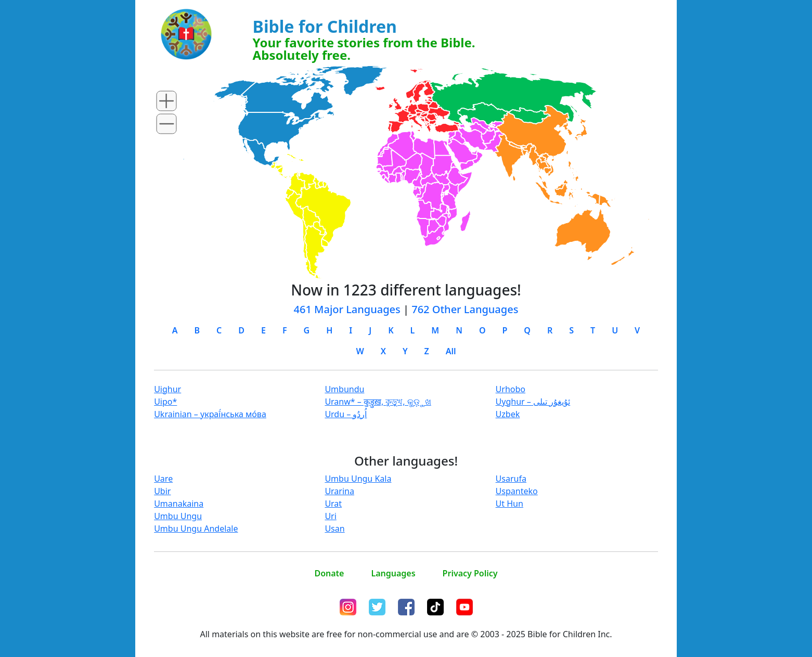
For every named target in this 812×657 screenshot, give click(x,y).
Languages (393, 573)
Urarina (339, 491)
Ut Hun (510, 504)
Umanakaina (179, 504)
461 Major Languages (347, 309)
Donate (329, 573)
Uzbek (508, 414)
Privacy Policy (470, 573)
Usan (334, 529)
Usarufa (511, 479)
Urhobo (511, 389)
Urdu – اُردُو (346, 414)
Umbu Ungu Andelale (196, 529)
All (451, 351)
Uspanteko (517, 491)
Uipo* (165, 402)
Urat (333, 504)
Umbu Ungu (178, 516)
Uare (163, 479)
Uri (330, 516)
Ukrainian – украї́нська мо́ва (210, 414)
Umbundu (344, 389)
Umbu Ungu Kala (358, 479)
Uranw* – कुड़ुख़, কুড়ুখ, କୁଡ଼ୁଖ (378, 402)
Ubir (162, 491)
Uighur (167, 389)
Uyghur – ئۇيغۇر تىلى (533, 402)
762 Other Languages (465, 309)
